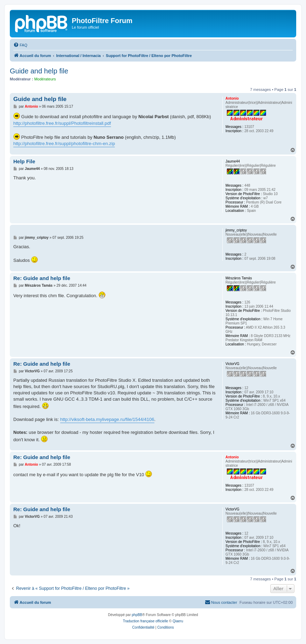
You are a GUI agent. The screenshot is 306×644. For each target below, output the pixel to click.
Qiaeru (178, 621)
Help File (24, 161)
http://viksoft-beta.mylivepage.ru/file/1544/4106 (107, 419)
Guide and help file (39, 71)
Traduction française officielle (145, 621)
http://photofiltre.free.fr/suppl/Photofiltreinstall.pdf (62, 123)
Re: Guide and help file (42, 278)
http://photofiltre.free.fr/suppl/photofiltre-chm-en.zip (64, 144)
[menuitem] (20, 45)
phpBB (137, 615)
